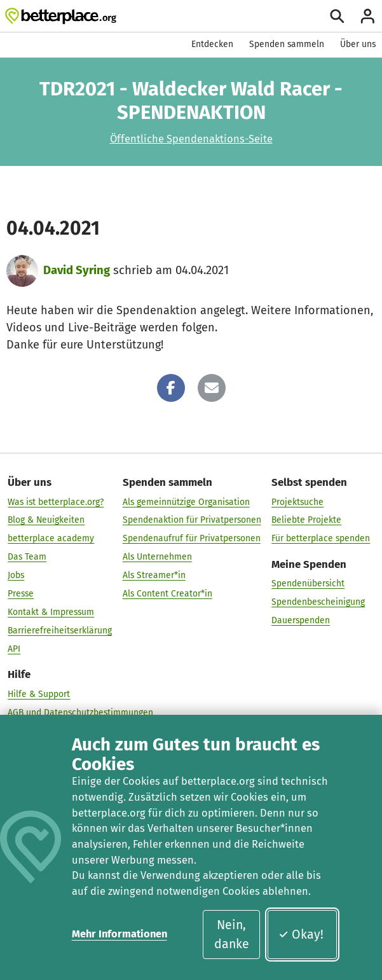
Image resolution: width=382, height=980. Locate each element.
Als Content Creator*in (167, 594)
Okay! (301, 935)
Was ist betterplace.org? (56, 501)
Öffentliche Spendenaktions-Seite (191, 139)
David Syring (77, 270)
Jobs (16, 575)
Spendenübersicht (308, 583)
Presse (21, 594)
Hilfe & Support (39, 694)
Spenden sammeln (287, 44)
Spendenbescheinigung (318, 602)
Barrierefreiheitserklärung (60, 631)
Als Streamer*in (154, 575)
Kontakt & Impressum (51, 612)
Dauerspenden (301, 620)
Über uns (358, 44)
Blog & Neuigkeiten (46, 520)
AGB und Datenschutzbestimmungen (80, 713)
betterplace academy (51, 538)
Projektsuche (297, 501)
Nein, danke (232, 934)
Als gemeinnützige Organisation (186, 501)
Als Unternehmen (157, 557)
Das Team (27, 557)
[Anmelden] (368, 16)
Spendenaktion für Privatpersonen (192, 520)
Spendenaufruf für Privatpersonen (192, 538)
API (14, 649)
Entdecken (212, 44)
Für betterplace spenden (321, 538)
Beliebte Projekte (306, 520)
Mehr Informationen (119, 934)
